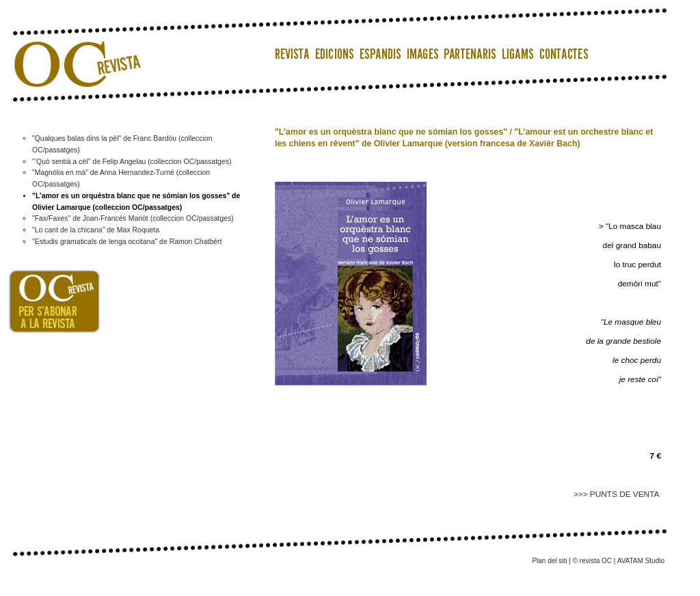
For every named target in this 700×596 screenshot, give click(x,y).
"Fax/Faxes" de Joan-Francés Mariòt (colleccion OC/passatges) (133, 218)
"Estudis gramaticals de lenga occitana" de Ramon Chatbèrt (127, 242)
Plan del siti (549, 561)
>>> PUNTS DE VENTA (617, 494)
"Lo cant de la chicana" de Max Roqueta (96, 230)
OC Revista (73, 48)
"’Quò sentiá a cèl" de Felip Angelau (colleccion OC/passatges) (132, 162)
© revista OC (592, 561)
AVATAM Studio (641, 561)
